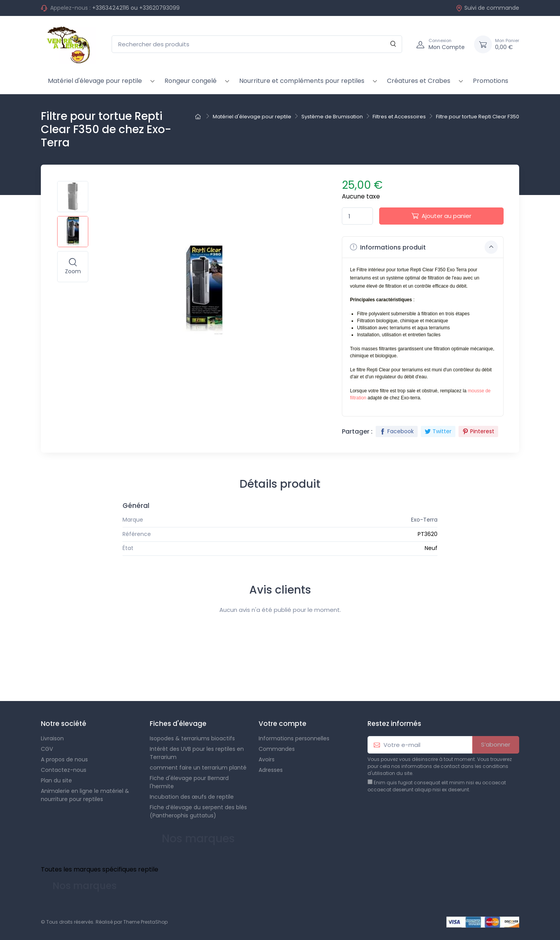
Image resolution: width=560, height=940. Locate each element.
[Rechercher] (393, 44)
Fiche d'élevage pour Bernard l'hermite (189, 782)
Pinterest (478, 431)
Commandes (277, 749)
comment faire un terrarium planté (198, 768)
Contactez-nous (64, 770)
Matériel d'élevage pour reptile (95, 81)
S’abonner (496, 744)
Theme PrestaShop (145, 922)
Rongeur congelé (191, 81)
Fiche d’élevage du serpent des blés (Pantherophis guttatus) (198, 811)
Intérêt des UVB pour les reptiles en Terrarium (197, 753)
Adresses (271, 770)
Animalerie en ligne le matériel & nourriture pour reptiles (85, 795)
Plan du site (56, 780)
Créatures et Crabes (419, 81)
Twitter (438, 431)
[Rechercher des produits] (257, 44)
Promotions (491, 81)
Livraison (52, 738)
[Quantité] (357, 216)
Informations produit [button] (424, 247)
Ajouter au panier (441, 216)
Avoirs (267, 759)
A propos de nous (64, 759)
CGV (47, 749)
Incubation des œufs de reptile (192, 797)
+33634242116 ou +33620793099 (136, 8)
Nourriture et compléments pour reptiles (302, 81)
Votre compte (283, 724)
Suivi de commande (487, 8)
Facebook (397, 431)
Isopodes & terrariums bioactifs (192, 738)
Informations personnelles (294, 738)
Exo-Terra (424, 520)
